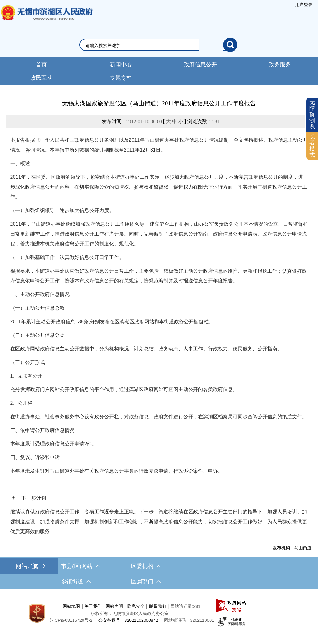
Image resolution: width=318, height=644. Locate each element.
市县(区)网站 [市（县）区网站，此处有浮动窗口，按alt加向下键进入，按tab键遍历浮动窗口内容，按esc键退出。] (80, 566)
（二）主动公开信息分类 (37, 335)
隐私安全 (136, 606)
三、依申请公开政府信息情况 (42, 430)
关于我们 (93, 606)
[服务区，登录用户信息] (304, 5)
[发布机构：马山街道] (159, 548)
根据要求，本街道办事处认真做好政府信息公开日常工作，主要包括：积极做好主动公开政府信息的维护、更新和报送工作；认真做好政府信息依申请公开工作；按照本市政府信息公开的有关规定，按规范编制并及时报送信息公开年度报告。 (159, 276)
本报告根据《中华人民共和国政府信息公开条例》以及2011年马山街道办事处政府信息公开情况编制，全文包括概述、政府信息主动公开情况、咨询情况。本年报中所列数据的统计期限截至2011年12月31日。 (159, 145)
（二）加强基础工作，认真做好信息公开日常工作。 (67, 257)
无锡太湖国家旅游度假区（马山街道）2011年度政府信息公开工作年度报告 (159, 103)
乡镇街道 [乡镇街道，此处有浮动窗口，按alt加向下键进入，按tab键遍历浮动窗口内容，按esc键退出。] (76, 582)
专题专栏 (121, 78)
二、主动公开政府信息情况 (40, 294)
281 (216, 121)
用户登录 (304, 5)
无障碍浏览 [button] (312, 114)
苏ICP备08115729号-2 (71, 620)
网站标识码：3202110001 (189, 620)
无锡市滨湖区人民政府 (46, 19)
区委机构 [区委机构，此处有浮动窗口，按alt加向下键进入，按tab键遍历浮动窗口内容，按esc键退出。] (146, 566)
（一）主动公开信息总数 (37, 308)
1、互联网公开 (26, 376)
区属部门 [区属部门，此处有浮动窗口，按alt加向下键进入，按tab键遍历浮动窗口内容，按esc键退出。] (146, 582)
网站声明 (114, 606)
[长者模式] (312, 146)
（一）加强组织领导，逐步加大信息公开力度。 (62, 210)
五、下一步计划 (28, 498)
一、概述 (20, 163)
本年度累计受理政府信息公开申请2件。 (54, 444)
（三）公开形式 (28, 362)
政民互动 (41, 78)
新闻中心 (121, 65)
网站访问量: (182, 606)
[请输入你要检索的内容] (154, 45)
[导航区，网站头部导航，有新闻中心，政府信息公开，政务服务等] (159, 71)
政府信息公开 (200, 65)
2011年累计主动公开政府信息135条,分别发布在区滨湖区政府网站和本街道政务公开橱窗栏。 (112, 322)
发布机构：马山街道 (292, 548)
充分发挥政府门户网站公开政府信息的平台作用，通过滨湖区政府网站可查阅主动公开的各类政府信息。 (124, 389)
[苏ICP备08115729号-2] (71, 620)
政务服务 (280, 65)
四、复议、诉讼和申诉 (35, 457)
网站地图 (71, 606)
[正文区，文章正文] (159, 325)
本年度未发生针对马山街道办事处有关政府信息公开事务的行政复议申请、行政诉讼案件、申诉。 (117, 471)
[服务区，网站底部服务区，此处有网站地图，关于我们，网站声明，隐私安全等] (159, 613)
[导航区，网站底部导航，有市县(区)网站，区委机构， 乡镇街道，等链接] (159, 574)
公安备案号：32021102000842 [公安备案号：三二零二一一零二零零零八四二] (128, 620)
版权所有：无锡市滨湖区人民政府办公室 (130, 613)
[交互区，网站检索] (159, 45)
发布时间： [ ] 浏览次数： (161, 121)
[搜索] (230, 45)
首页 (41, 65)
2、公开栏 (21, 403)
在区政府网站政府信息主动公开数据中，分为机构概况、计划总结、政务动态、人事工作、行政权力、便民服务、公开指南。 (146, 349)
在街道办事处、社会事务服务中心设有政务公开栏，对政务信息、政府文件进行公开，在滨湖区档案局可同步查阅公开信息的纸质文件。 (159, 417)
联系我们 (158, 606)
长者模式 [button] (312, 146)
